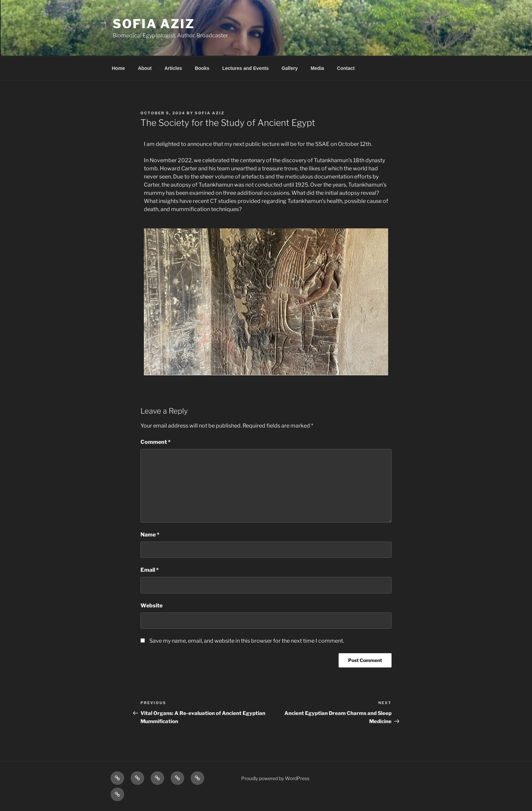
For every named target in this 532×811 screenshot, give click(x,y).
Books (202, 68)
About (145, 68)
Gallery (290, 68)
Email (150, 570)
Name (150, 535)
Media (317, 68)
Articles (173, 68)
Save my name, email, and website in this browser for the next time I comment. (247, 641)
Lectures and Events (245, 68)
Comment (156, 442)
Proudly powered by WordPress (275, 778)
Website (151, 606)
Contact (346, 68)
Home (119, 68)
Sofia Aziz (154, 24)
